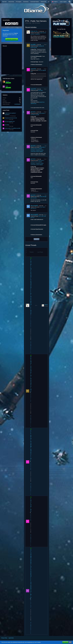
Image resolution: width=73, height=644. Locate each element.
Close (70, 642)
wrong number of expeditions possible (13, 128)
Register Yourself (12, 39)
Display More (36, 239)
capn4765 (7, 123)
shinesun (7, 81)
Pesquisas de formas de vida (11, 118)
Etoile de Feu (7, 116)
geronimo (6, 130)
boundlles (6, 119)
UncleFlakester (18, 104)
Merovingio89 (34, 206)
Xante (7, 86)
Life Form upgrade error (10, 121)
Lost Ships (7, 125)
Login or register (63, 2)
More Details (65, 642)
